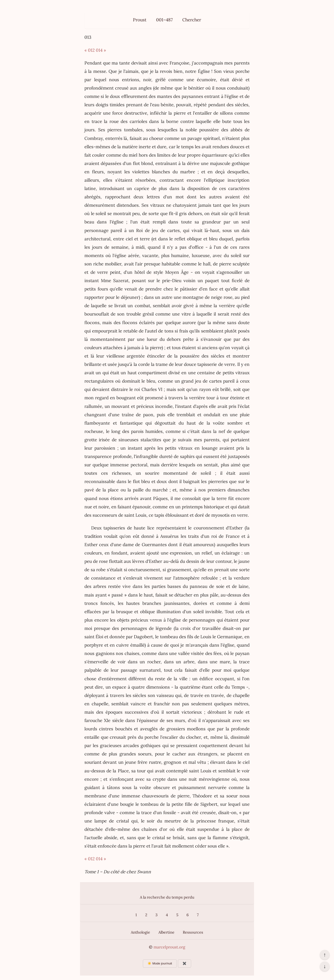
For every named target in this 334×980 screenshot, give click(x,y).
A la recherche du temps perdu (167, 897)
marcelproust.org (169, 947)
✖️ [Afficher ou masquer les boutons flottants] (185, 963)
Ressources (193, 932)
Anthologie (140, 932)
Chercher (192, 20)
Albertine (166, 932)
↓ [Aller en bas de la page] (325, 966)
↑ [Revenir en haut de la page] (325, 955)
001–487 (164, 20)
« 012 (90, 50)
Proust (140, 20)
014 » (101, 50)
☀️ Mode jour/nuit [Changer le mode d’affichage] (160, 963)
